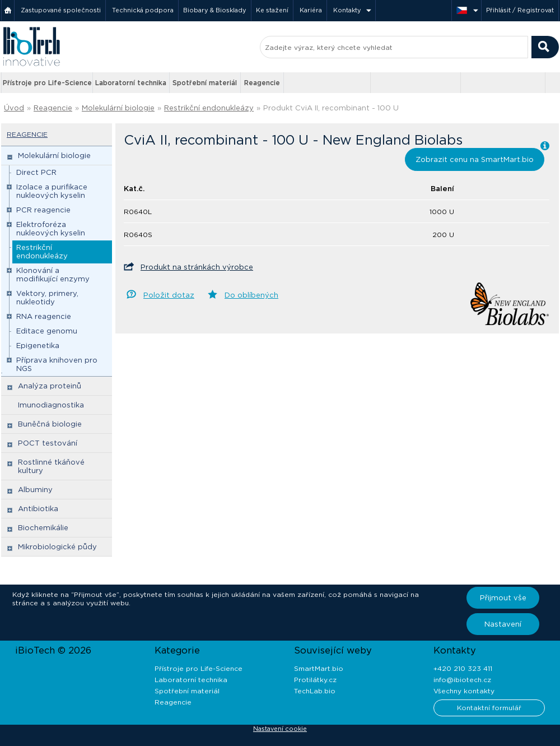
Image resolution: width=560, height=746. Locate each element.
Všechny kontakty (464, 691)
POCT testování (48, 443)
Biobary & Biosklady (215, 10)
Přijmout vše (503, 598)
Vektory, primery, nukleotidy (47, 298)
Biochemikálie (43, 528)
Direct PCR (36, 172)
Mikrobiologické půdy (57, 547)
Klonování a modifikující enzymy (53, 275)
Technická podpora (143, 10)
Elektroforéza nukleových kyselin (51, 229)
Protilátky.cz (315, 680)
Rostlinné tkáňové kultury (51, 466)
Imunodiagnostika (51, 405)
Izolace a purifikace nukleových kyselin (52, 191)
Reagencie (262, 83)
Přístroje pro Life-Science (47, 83)
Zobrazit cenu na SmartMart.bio (475, 159)
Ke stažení (272, 10)
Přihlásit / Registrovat (520, 10)
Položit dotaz (169, 295)
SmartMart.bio (319, 668)
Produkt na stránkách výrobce (197, 267)
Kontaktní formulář (489, 708)
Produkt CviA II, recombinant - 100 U (331, 108)
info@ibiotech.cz (462, 680)
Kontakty (347, 10)
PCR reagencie (43, 210)
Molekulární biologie (118, 108)
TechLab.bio (315, 691)
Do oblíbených (251, 295)
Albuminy (35, 490)
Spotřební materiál (205, 83)
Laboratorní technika (131, 83)
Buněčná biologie (50, 424)
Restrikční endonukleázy (209, 108)
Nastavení (503, 624)
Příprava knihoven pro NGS (57, 364)
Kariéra (311, 10)
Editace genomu (47, 331)
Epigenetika (38, 346)
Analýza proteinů (50, 386)
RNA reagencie (44, 316)
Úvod (14, 108)
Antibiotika (38, 509)
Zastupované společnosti (61, 10)
